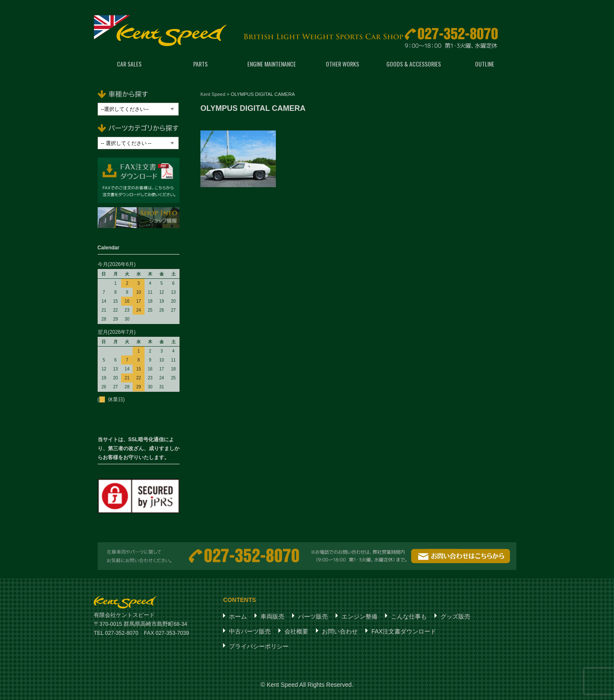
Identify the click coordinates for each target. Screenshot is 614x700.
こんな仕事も (409, 616)
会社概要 (296, 631)
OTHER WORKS (342, 64)
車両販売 (272, 616)
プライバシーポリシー (259, 646)
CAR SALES (129, 64)
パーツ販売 (313, 616)
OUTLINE (485, 64)
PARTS (200, 64)
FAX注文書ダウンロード (404, 631)
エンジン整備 (359, 616)
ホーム (238, 616)
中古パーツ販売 (250, 631)
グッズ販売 (455, 616)
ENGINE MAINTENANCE (272, 64)
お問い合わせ (340, 631)
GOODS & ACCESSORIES (414, 64)
